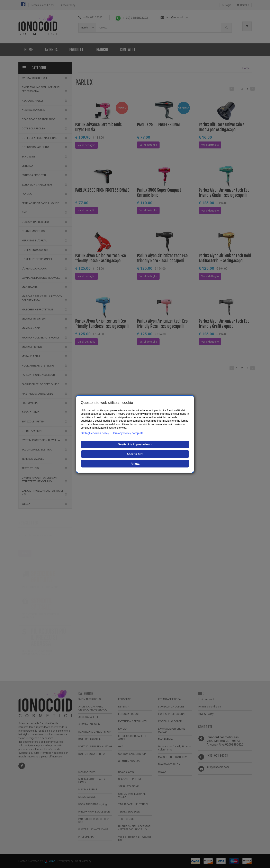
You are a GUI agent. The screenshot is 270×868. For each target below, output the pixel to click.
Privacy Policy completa (128, 433)
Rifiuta (135, 464)
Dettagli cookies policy (95, 433)
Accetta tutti (135, 454)
